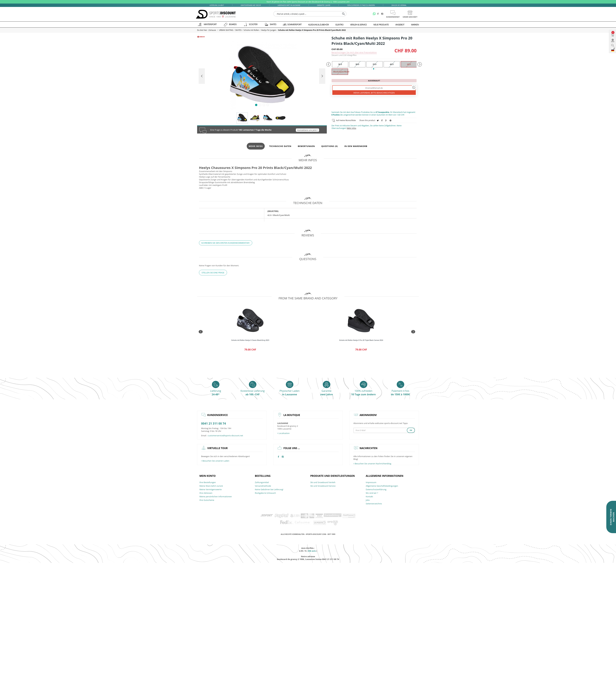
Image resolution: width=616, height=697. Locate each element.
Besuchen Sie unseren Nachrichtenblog (372, 464)
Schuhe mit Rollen (251, 30)
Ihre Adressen (206, 493)
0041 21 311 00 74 (214, 424)
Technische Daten (280, 146)
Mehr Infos (352, 128)
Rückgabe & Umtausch (265, 493)
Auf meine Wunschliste (346, 120)
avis (312, 551)
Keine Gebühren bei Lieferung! (269, 489)
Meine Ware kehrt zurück (211, 486)
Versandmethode (263, 486)
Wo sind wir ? (372, 493)
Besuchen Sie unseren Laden (215, 461)
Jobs (368, 500)
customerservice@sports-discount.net (225, 436)
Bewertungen (306, 146)
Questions (330, 146)
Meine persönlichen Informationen (216, 496)
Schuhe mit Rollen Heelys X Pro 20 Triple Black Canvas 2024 (361, 340)
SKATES (238, 30)
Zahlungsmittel (262, 482)
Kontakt (369, 496)
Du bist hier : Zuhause (207, 30)
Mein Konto (208, 476)
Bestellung (263, 476)
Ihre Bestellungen (208, 482)
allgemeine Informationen (385, 476)
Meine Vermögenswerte (211, 489)
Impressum (371, 482)
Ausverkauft (374, 81)
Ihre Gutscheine (207, 500)
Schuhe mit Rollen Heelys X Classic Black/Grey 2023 (250, 340)
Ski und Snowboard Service (323, 486)
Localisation (283, 433)
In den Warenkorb (356, 146)
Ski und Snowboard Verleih (323, 482)
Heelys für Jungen (269, 30)
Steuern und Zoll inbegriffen (344, 55)
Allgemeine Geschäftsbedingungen (382, 486)
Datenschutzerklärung (376, 489)
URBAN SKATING (226, 30)
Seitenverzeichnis (374, 504)
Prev (202, 76)
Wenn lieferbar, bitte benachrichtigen (374, 93)
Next (322, 76)
